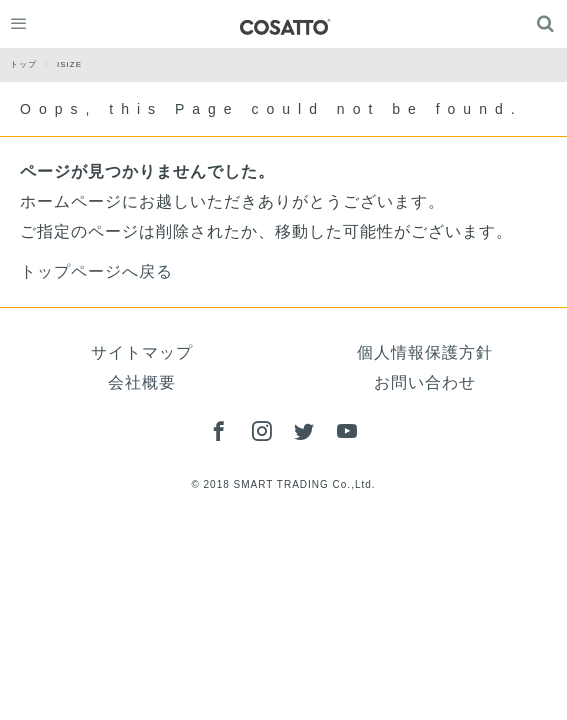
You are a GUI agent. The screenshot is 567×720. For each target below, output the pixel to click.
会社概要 (142, 382)
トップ (33, 64)
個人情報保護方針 (425, 352)
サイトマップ (142, 352)
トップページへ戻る (96, 271)
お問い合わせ (425, 382)
